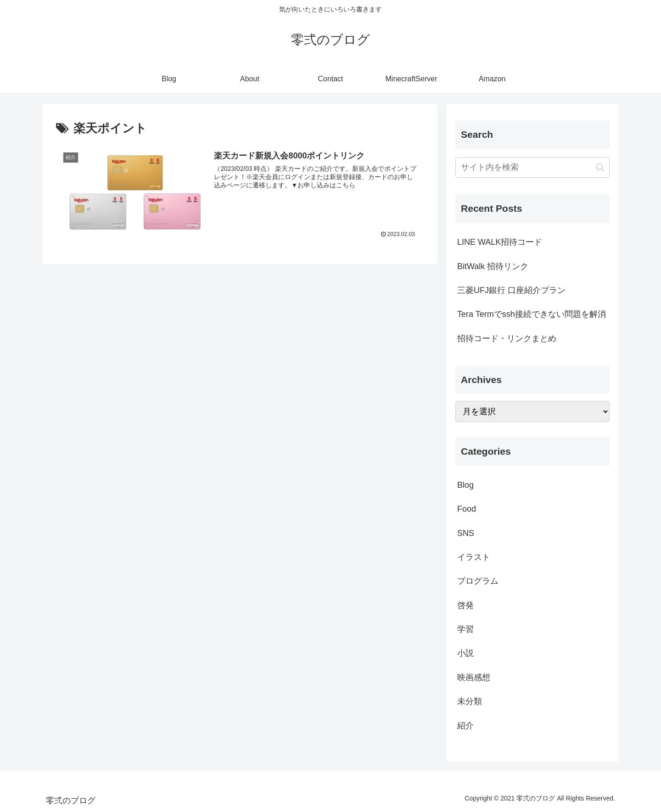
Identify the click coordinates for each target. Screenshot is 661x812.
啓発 (465, 605)
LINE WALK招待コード (500, 242)
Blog (465, 485)
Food (467, 509)
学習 (465, 629)
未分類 (470, 701)
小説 (465, 653)
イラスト (474, 557)
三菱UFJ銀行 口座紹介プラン (511, 290)
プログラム (478, 581)
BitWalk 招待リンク (493, 266)
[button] (600, 167)
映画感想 (474, 677)
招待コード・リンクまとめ (507, 338)
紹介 (465, 726)
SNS (466, 533)
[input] (532, 167)
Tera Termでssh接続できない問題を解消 (532, 314)
